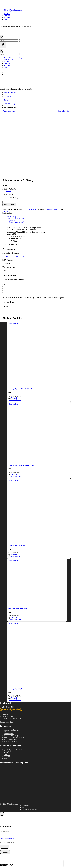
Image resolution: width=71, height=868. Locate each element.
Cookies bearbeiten (6, 660)
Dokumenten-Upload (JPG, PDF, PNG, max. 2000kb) (21, 826)
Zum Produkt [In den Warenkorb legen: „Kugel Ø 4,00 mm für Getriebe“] (13, 499)
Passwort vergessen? (7, 777)
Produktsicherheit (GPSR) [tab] (15, 160)
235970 (57, 147)
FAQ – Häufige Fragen (12, 674)
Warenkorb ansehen (6, 856)
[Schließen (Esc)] (11, 858)
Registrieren (5, 790)
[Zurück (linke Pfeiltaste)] (1, 861)
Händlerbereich (9, 672)
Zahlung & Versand (11, 679)
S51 (4, 194)
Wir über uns (8, 670)
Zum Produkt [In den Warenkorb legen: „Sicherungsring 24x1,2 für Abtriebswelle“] (13, 262)
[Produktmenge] (12, 140)
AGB (24, 745)
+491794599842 (8, 654)
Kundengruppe (8, 814)
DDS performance (10, 92)
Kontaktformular (6, 652)
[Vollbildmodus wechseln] (5, 858)
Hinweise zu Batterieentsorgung (15, 675)
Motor (6, 100)
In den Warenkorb (9, 142)
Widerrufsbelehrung (11, 677)
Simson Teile (8, 12)
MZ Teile (7, 14)
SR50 (18, 194)
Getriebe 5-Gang (10, 104)
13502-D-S (50, 147)
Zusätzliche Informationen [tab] (15, 156)
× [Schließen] (2, 752)
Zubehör (7, 17)
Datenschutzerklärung (29, 747)
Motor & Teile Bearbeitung (13, 10)
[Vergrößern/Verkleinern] (1, 858)
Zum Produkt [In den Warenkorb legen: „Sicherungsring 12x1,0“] (13, 562)
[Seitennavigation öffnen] (3, 45)
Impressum (26, 744)
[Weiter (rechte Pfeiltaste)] (5, 861)
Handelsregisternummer (11, 822)
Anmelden (5, 785)
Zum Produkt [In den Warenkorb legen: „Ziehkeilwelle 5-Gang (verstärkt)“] (13, 418)
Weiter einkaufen (17, 856)
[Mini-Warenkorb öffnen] (0, 23)
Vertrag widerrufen (35, 863)
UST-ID (6, 818)
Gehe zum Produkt (15, 338)
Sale (6, 19)
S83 (14, 194)
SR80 (22, 194)
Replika (5, 149)
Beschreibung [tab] (11, 155)
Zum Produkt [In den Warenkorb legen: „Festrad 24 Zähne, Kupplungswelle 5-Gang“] (13, 342)
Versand (9, 129)
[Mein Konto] (1, 36)
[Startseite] (21, 6)
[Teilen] (8, 858)
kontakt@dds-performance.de (12, 656)
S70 (11, 194)
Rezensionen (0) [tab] (12, 158)
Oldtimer (7, 16)
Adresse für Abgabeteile (12, 668)
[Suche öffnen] (1, 38)
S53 (7, 194)
